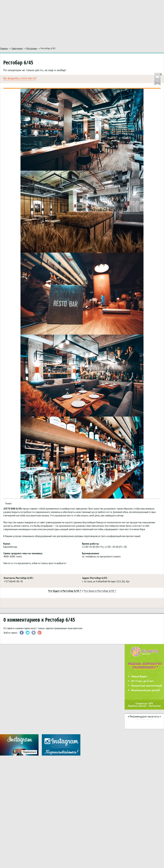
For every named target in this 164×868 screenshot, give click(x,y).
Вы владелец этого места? (20, 78)
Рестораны (32, 48)
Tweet (8, 504)
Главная (4, 48)
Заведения (17, 48)
